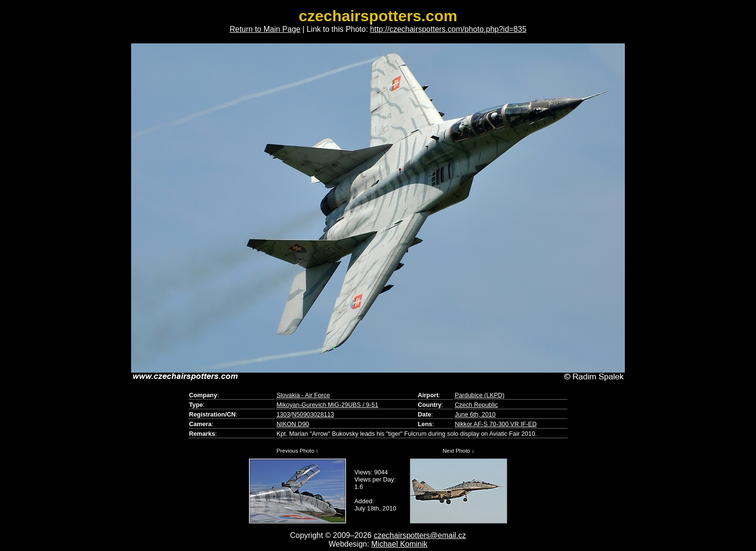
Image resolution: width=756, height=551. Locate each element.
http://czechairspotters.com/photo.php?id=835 (448, 29)
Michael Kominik (399, 544)
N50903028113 (313, 414)
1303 (283, 414)
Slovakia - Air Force (303, 395)
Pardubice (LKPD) (479, 395)
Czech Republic (476, 405)
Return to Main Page (265, 29)
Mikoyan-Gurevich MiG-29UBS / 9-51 (327, 405)
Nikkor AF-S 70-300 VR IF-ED (496, 424)
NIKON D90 (293, 424)
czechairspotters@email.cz (420, 535)
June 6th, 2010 (475, 414)
